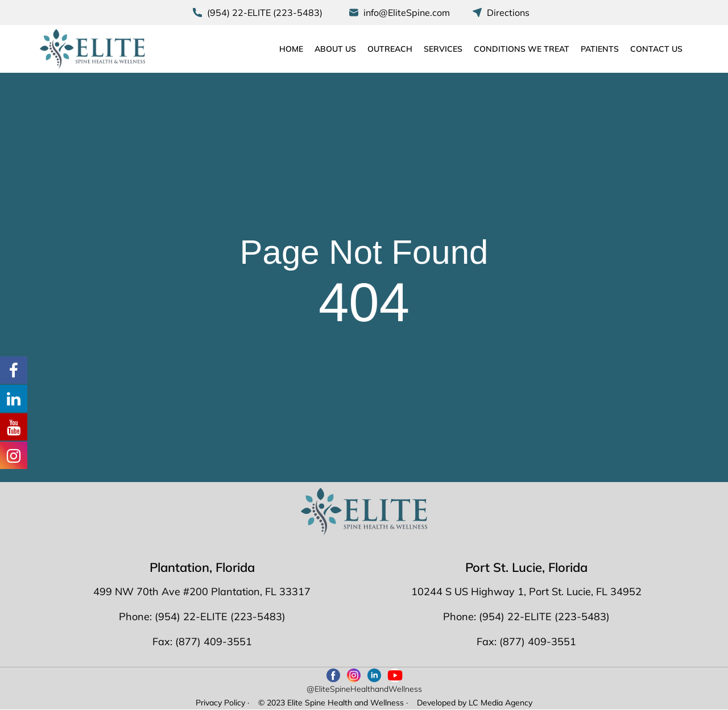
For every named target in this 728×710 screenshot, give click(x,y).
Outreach (390, 49)
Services (443, 49)
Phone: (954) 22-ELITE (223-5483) (202, 616)
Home (291, 49)
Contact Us (656, 49)
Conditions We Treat (522, 49)
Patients (600, 49)
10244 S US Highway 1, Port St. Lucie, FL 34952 (526, 591)
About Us (335, 49)
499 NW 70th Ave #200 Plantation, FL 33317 (202, 591)
